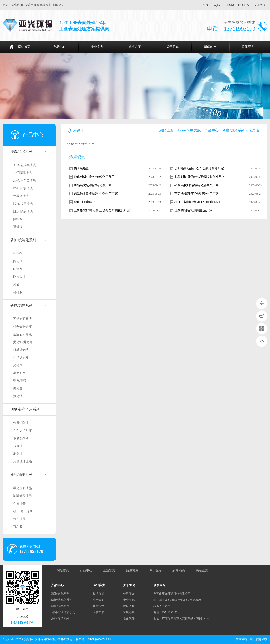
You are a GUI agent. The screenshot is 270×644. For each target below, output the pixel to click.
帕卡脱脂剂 (81, 168)
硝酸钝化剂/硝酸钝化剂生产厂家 (197, 185)
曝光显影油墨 (22, 488)
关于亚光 (172, 47)
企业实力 (97, 47)
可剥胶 (18, 527)
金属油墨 (19, 504)
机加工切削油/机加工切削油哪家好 (198, 202)
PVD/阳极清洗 (23, 188)
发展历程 (129, 606)
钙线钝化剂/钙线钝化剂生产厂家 (96, 194)
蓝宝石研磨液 (22, 334)
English (217, 5)
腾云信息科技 (259, 639)
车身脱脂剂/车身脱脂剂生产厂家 (197, 194)
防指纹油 (19, 277)
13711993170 (262, 303)
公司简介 (129, 594)
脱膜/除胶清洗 (23, 211)
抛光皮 (18, 388)
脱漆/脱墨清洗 (23, 204)
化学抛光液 (21, 358)
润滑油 (18, 454)
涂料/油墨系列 (21, 475)
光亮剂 (18, 365)
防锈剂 (18, 269)
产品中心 (59, 47)
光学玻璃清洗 (22, 173)
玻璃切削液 (21, 438)
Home (182, 130)
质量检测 (99, 606)
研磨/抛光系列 (21, 305)
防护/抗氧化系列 (23, 240)
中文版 (204, 5)
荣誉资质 (99, 612)
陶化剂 (18, 261)
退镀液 (18, 227)
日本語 (230, 5)
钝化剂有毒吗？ (84, 202)
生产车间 (99, 600)
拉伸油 (18, 446)
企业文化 (129, 600)
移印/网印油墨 (23, 511)
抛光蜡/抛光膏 (23, 342)
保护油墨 (19, 519)
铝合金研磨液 (22, 327)
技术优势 (99, 594)
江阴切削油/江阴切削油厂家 (193, 210)
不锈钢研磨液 (22, 319)
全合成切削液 (22, 431)
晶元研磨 (19, 373)
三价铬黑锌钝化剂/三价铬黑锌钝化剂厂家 (102, 210)
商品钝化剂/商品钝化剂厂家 (93, 185)
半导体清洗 (21, 196)
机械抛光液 (21, 350)
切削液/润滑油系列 (25, 409)
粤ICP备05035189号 (99, 639)
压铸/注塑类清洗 (24, 181)
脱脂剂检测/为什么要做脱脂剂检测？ (200, 177)
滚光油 (18, 396)
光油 (16, 284)
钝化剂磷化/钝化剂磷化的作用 (94, 177)
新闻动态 (210, 47)
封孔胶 (18, 292)
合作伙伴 (129, 618)
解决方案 (135, 47)
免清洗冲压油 (22, 461)
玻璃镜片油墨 (22, 496)
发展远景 (129, 612)
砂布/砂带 (20, 381)
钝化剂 (18, 254)
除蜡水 (18, 219)
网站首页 (24, 47)
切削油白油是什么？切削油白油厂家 (199, 168)
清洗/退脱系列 (21, 152)
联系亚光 (244, 5)
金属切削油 (21, 423)
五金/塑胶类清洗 (24, 165)
